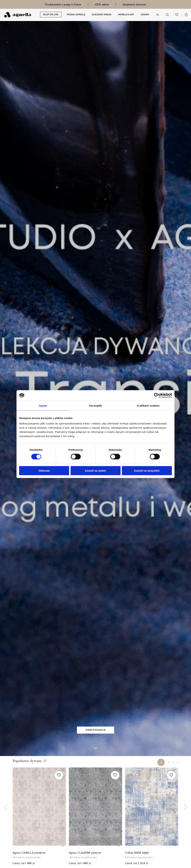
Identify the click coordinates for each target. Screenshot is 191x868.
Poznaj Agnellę (76, 15)
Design (145, 15)
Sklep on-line (51, 15)
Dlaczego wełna (102, 15)
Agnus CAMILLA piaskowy (29, 859)
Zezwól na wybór (95, 471)
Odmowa (44, 471)
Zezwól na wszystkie (147, 471)
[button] (6, 814)
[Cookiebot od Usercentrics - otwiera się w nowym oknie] (157, 395)
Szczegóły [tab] (95, 405)
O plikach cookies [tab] (148, 405)
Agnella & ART (126, 15)
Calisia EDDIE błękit (137, 859)
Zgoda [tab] (43, 405)
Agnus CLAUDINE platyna (85, 859)
